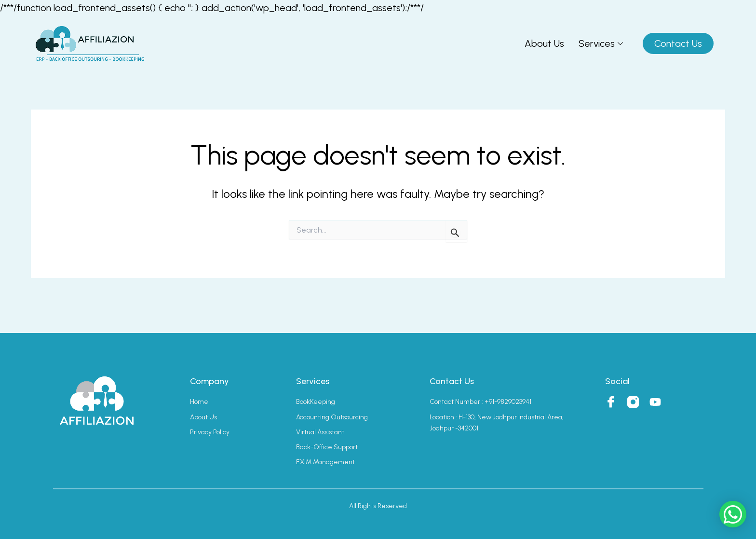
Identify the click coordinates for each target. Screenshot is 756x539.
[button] (733, 514)
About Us (544, 43)
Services (601, 43)
